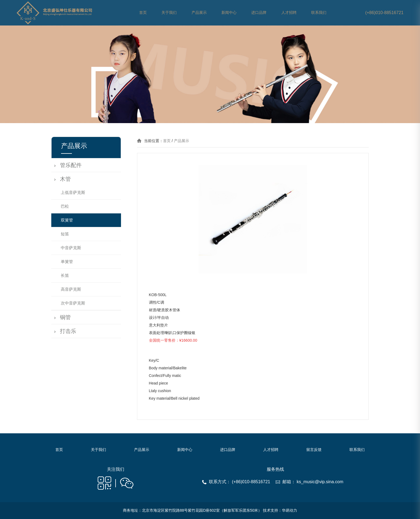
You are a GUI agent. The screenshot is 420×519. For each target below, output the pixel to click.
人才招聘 (289, 13)
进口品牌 (259, 13)
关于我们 (169, 13)
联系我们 (319, 13)
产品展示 (199, 13)
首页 (143, 13)
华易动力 (289, 510)
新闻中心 (229, 13)
